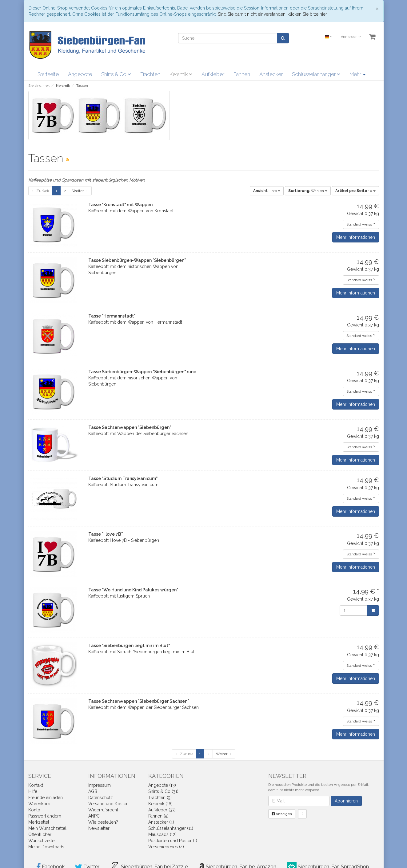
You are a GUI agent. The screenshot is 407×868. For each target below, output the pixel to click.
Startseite (48, 74)
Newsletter (99, 828)
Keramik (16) (160, 804)
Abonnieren (346, 801)
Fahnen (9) (158, 816)
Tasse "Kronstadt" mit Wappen (120, 205)
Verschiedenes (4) (166, 847)
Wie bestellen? (103, 822)
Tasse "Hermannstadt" (112, 316)
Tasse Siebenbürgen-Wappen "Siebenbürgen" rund (142, 372)
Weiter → (80, 191)
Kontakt (36, 785)
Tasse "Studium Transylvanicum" (123, 478)
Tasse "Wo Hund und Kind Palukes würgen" (133, 590)
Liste (267, 191)
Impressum (100, 785)
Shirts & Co (116, 74)
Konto (34, 810)
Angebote (80, 74)
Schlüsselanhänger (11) (171, 828)
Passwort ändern (45, 816)
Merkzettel (39, 822)
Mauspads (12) (162, 834)
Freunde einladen (46, 798)
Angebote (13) (162, 785)
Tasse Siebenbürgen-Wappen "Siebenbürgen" (137, 260)
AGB (93, 791)
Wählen (308, 191)
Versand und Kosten (108, 804)
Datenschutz (101, 798)
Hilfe (33, 791)
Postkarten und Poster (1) (173, 841)
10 (355, 191)
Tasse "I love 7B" (106, 534)
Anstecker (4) (161, 822)
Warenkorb (39, 804)
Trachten (150, 74)
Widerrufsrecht (103, 810)
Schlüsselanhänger (316, 74)
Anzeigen (282, 814)
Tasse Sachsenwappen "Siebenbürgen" (130, 427)
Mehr (357, 74)
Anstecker (271, 74)
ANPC (94, 816)
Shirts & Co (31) (163, 791)
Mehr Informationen (356, 237)
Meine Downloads (46, 847)
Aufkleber (213, 74)
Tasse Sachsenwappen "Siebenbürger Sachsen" (139, 701)
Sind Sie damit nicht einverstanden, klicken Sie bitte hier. (273, 14)
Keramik (181, 74)
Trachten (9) (160, 798)
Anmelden (351, 37)
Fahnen (242, 74)
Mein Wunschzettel (47, 828)
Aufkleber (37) (162, 810)
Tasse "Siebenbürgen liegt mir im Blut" (129, 646)
